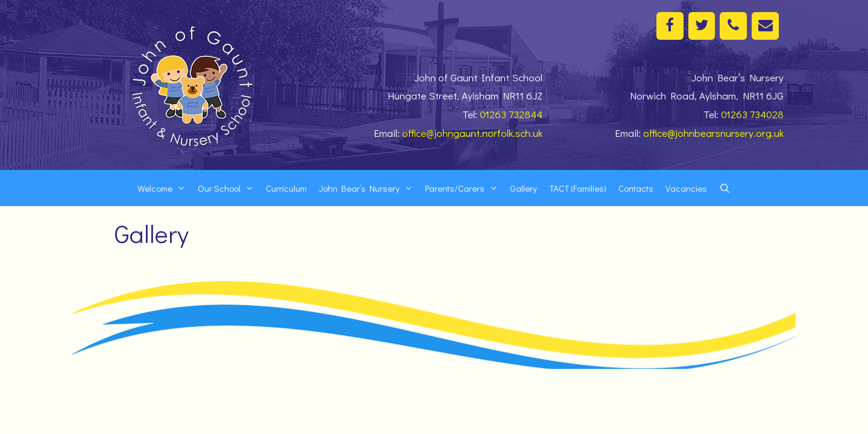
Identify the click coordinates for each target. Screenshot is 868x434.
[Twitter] (702, 26)
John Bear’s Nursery (369, 188)
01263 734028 (752, 114)
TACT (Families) (578, 188)
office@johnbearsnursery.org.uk (713, 133)
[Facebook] (670, 26)
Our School (229, 188)
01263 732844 (511, 114)
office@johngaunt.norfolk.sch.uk (472, 133)
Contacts (636, 188)
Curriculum (286, 188)
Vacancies (686, 188)
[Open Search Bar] (725, 188)
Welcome (165, 188)
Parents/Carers (464, 188)
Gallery (524, 188)
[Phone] (733, 26)
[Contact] (765, 26)
